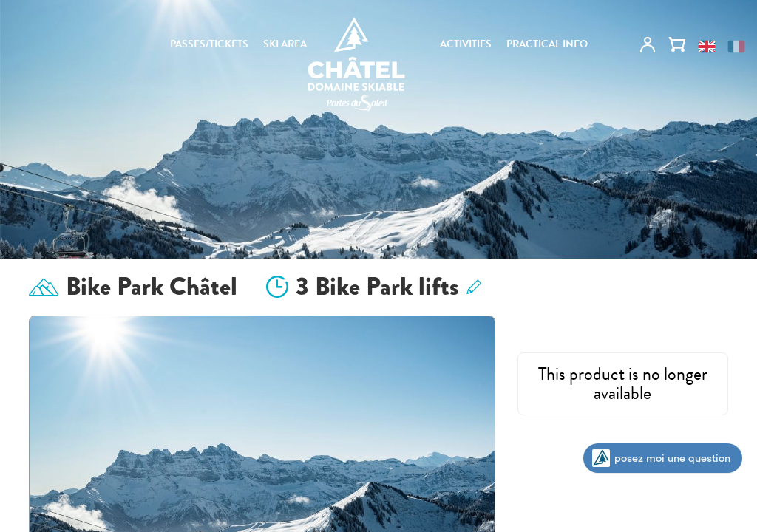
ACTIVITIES (466, 44)
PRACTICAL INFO (547, 44)
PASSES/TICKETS (209, 44)
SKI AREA (285, 44)
